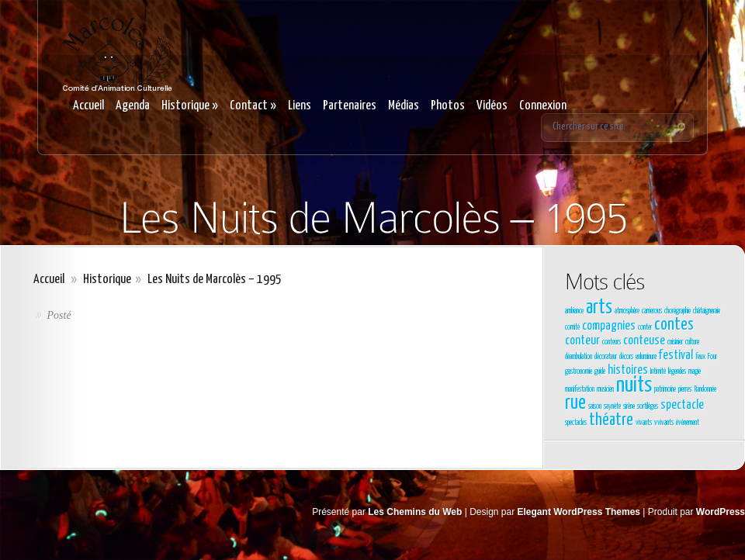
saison (595, 406)
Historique (190, 106)
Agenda (133, 106)
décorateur (606, 357)
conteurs (612, 342)
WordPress (721, 512)
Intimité (658, 372)
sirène (629, 406)
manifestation (580, 389)
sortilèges (648, 406)
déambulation (579, 357)
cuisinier (675, 342)
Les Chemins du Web (415, 512)
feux (700, 357)
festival (676, 356)
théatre (611, 420)
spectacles (576, 423)
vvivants (664, 423)
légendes (677, 372)
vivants (644, 423)
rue (575, 403)
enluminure (646, 357)
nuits (634, 385)
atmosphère (627, 311)
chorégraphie (677, 311)
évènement (688, 423)
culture (692, 342)
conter (645, 327)
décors (626, 357)
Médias (404, 106)
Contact (253, 106)
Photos (448, 106)
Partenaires (350, 106)
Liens (300, 106)
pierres (685, 389)
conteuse (644, 341)
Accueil (88, 106)
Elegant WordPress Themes (579, 512)
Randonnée (705, 389)
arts (599, 308)
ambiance (574, 311)
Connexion (543, 106)
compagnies (609, 326)
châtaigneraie (707, 311)
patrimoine (665, 389)
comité (572, 327)
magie (695, 372)
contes (674, 325)
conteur (582, 341)
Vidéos (492, 106)
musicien (605, 389)
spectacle (682, 405)
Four (712, 357)
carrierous (652, 311)
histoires (628, 370)
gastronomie (579, 372)
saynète (612, 406)
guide (600, 372)
